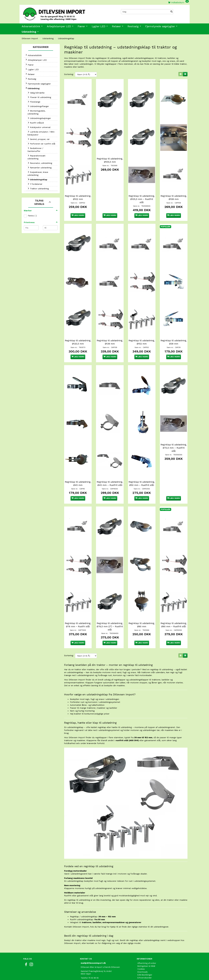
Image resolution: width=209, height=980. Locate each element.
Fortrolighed (143, 957)
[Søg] (171, 12)
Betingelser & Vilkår (146, 940)
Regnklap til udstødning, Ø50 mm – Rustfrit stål (142, 464)
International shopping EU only (152, 972)
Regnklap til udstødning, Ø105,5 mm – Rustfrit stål (142, 191)
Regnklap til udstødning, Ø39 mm (174, 326)
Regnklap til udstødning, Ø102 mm (78, 189)
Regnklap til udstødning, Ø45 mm (78, 462)
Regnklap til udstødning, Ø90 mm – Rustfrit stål (174, 600)
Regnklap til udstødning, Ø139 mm (110, 326)
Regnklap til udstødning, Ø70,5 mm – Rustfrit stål (174, 429)
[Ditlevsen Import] (62, 13)
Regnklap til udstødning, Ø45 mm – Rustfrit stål (110, 464)
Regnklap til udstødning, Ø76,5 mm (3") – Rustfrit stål (110, 600)
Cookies (141, 943)
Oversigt (141, 966)
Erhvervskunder (145, 952)
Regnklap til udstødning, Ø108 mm (174, 189)
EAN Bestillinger (145, 949)
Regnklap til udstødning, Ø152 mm (142, 326)
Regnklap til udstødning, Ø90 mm (142, 599)
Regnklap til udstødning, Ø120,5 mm (78, 327)
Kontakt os (142, 963)
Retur (140, 969)
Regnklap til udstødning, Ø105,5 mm (110, 157)
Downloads (143, 946)
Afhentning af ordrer (147, 937)
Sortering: (69, 74)
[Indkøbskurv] (178, 2)
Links (140, 975)
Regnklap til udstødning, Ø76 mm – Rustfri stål (78, 600)
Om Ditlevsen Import (147, 954)
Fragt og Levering (145, 960)
